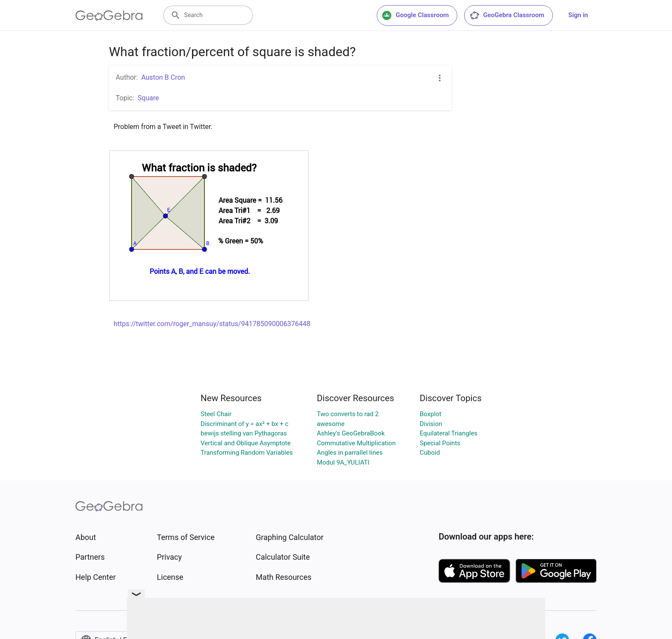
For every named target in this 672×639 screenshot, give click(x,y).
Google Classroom (415, 15)
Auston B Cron (163, 77)
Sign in (578, 15)
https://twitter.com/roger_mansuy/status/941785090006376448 (212, 324)
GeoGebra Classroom (507, 15)
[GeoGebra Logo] (109, 15)
